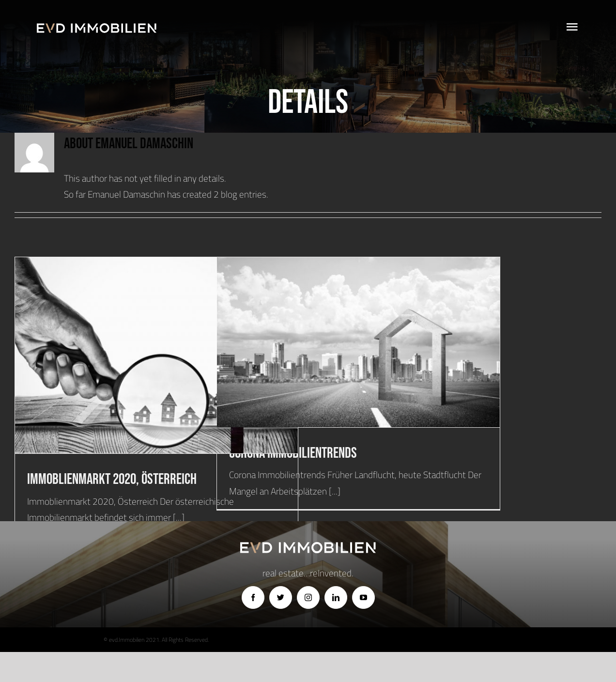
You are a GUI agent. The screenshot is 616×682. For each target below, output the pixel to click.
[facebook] (253, 597)
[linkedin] (336, 597)
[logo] (96, 28)
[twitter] (281, 597)
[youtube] (363, 597)
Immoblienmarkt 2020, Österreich (112, 479)
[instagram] (308, 597)
